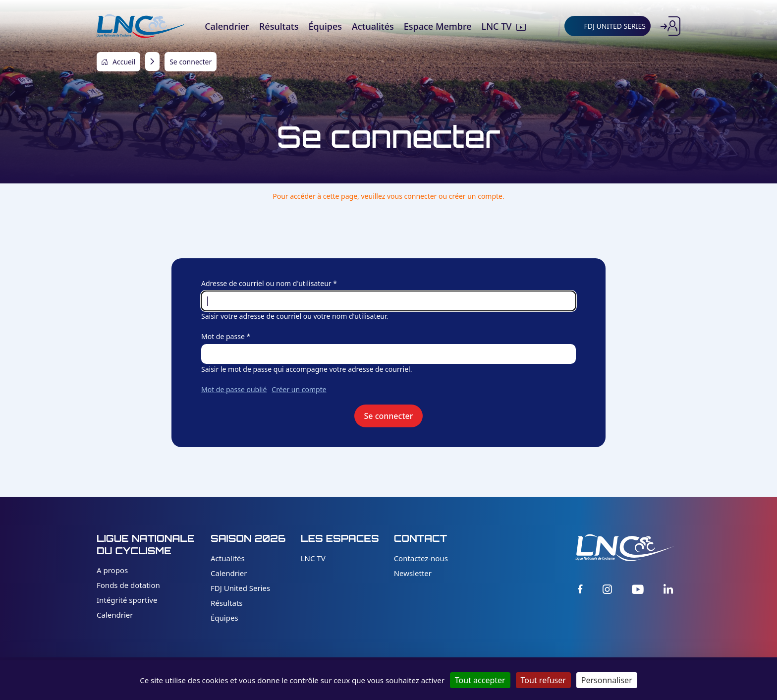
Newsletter (413, 573)
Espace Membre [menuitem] (438, 26)
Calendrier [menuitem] (227, 26)
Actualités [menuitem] (373, 26)
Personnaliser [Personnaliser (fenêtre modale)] (607, 680)
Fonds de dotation (128, 585)
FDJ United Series (240, 588)
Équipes (224, 618)
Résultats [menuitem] (279, 26)
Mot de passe (223, 336)
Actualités (228, 558)
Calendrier (115, 615)
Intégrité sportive (127, 600)
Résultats (227, 603)
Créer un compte (299, 389)
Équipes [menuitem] (325, 26)
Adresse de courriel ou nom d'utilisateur (266, 283)
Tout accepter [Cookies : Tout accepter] (480, 680)
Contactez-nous (421, 558)
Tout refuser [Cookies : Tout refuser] (543, 680)
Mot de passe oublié (234, 389)
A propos (112, 570)
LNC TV (313, 558)
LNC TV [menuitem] (497, 26)
